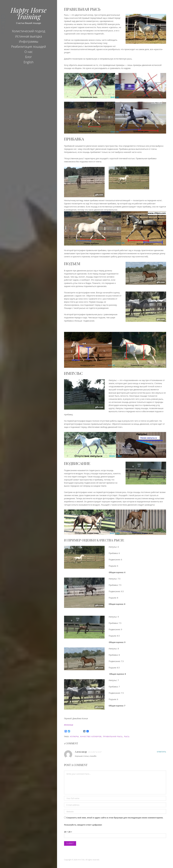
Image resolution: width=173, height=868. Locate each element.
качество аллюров (91, 737)
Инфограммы (29, 41)
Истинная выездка (29, 36)
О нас (29, 52)
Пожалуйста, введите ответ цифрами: (83, 825)
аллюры (74, 737)
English (29, 62)
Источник (69, 725)
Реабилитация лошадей (29, 47)
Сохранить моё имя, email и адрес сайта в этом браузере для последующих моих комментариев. (115, 818)
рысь (127, 737)
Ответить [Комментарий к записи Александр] (162, 752)
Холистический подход (29, 31)
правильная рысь (113, 737)
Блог (28, 57)
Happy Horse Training (29, 13)
